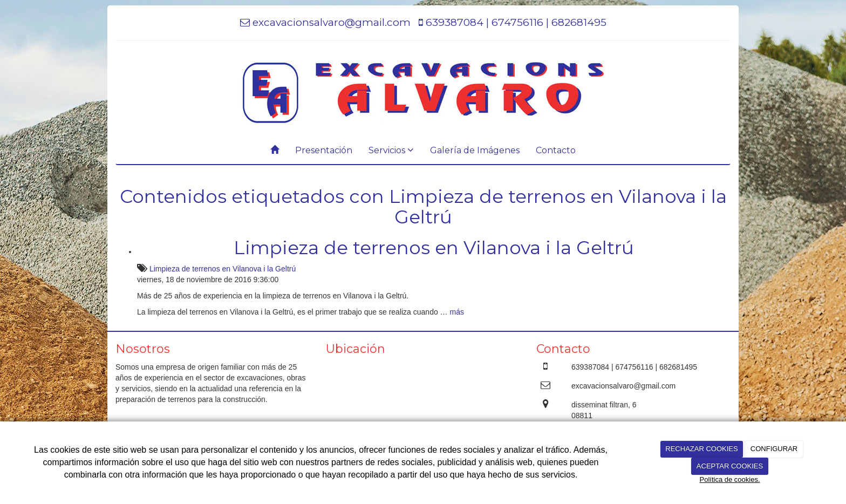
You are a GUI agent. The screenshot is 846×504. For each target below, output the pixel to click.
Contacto (556, 150)
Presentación (324, 150)
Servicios (391, 150)
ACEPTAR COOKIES (730, 466)
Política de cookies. (729, 479)
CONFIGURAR (774, 449)
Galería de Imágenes (475, 150)
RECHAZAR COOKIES (701, 449)
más (457, 312)
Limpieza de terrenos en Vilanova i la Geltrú (434, 248)
